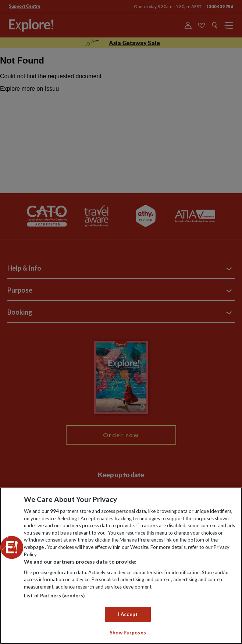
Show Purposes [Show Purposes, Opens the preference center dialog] (128, 633)
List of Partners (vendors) (54, 596)
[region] (121, 566)
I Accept (128, 614)
